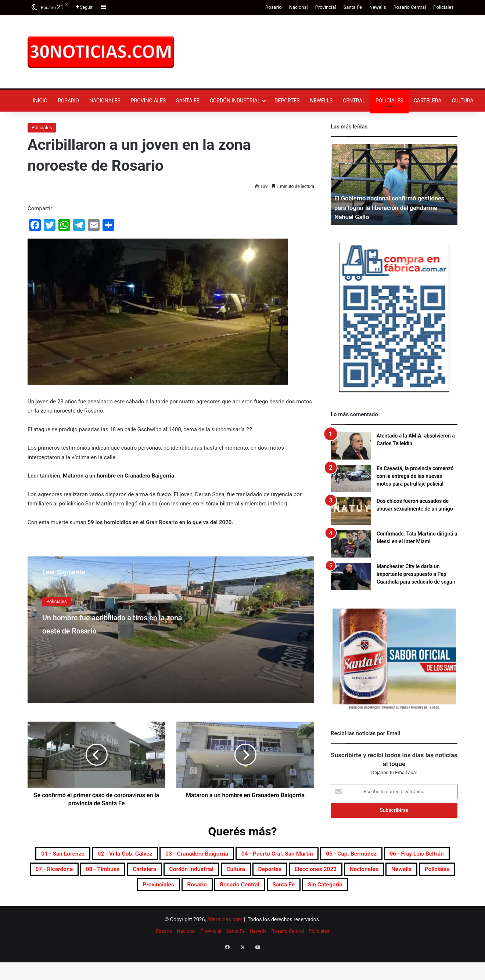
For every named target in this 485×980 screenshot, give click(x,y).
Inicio (40, 101)
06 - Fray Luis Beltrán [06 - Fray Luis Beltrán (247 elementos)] (164, 872)
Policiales (443, 7)
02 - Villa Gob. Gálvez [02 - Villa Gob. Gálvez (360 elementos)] (177, 854)
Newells (378, 7)
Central (354, 101)
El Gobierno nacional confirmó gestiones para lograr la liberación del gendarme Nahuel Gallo (390, 207)
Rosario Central (410, 7)
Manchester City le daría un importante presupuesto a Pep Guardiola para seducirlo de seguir (416, 574)
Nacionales (105, 101)
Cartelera (428, 101)
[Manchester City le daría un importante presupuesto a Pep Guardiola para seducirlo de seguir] (351, 576)
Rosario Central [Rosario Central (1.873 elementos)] (191, 907)
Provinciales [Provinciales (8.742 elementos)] (368, 890)
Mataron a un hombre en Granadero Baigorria (118, 476)
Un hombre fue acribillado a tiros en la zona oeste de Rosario (110, 630)
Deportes (287, 101)
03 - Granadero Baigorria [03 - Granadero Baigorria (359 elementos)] (267, 854)
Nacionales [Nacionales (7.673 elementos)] (227, 890)
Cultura (463, 101)
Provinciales (148, 101)
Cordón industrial (235, 101)
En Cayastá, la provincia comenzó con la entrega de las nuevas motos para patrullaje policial (415, 476)
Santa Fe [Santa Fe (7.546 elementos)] (246, 907)
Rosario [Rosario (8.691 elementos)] (416, 890)
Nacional (299, 7)
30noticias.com (225, 943)
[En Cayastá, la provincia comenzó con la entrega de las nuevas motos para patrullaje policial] (351, 478)
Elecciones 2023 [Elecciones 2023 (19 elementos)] (167, 890)
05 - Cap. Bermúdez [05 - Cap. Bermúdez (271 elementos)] (82, 872)
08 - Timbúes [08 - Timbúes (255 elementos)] (298, 872)
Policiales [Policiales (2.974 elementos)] (317, 890)
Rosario (273, 7)
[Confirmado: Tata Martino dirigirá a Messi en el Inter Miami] (351, 544)
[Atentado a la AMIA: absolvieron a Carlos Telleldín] (351, 446)
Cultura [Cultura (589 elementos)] (69, 890)
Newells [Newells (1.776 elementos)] (274, 890)
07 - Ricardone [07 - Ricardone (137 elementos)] (237, 872)
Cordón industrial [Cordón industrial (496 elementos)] (408, 872)
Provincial (326, 7)
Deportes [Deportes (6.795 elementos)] (110, 890)
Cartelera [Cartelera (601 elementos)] (349, 872)
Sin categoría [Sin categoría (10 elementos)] (297, 907)
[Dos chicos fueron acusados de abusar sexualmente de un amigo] (351, 511)
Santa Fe (352, 7)
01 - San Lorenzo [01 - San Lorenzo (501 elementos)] (99, 854)
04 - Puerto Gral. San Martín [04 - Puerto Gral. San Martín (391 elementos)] (368, 854)
